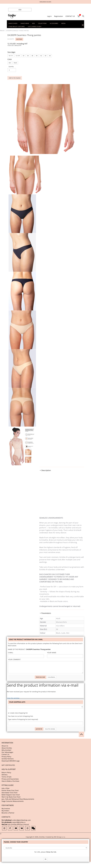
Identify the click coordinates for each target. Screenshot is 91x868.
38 (32, 56)
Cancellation (51, 677)
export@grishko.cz (19, 822)
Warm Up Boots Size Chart (11, 797)
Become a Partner (8, 813)
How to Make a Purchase (10, 781)
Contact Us (5, 754)
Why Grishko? (6, 750)
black (15, 63)
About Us (5, 746)
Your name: (52, 653)
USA (20, 10)
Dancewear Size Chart (9, 793)
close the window (13, 698)
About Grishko (7, 748)
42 (41, 56)
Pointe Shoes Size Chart (10, 790)
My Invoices (6, 808)
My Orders (5, 811)
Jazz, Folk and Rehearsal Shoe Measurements (18, 799)
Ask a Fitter (6, 788)
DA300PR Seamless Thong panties (17, 31)
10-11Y (11, 56)
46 (50, 56)
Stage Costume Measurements (13, 801)
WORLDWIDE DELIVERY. (46, 2)
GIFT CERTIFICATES (8, 765)
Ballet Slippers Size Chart (11, 795)
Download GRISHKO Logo (11, 761)
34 (24, 56)
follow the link (51, 852)
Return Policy (6, 772)
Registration (59, 16)
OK (45, 859)
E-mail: (11, 653)
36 (28, 56)
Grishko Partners (8, 759)
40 (37, 56)
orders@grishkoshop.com (22, 820)
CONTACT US (70, 16)
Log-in (49, 16)
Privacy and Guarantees (10, 779)
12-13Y (18, 56)
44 (45, 56)
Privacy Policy (6, 757)
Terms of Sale (6, 777)
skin (10, 63)
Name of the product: (17, 649)
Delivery (5, 775)
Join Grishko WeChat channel (18, 824)
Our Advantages (7, 752)
